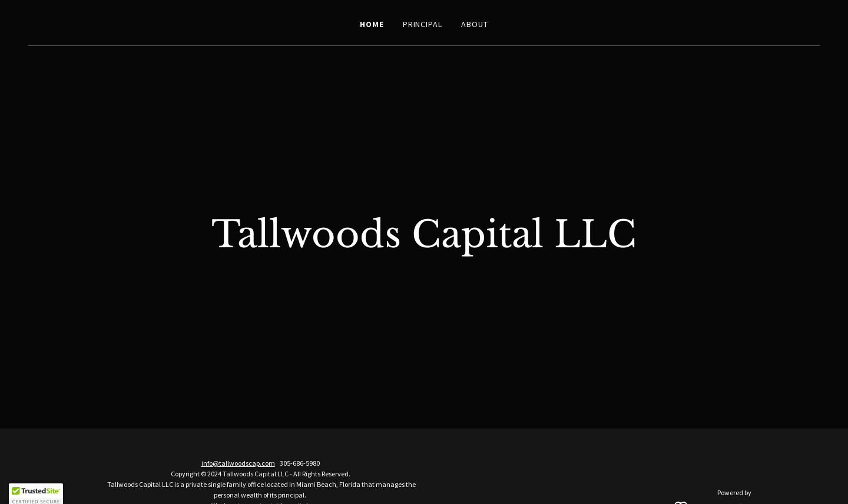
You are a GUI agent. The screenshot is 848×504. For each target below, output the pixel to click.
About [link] (475, 24)
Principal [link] (423, 24)
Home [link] (372, 24)
